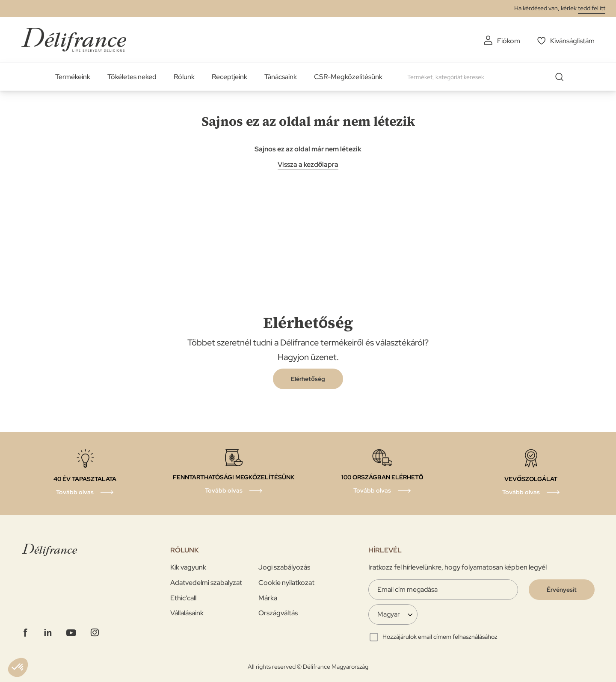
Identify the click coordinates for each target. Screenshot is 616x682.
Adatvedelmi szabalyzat (206, 583)
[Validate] (562, 590)
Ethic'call (183, 598)
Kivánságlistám (572, 41)
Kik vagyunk (188, 567)
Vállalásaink (187, 613)
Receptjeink (230, 77)
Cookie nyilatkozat (286, 583)
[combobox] (489, 77)
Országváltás (278, 613)
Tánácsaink (281, 77)
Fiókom (509, 41)
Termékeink (73, 77)
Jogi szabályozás (284, 567)
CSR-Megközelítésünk (348, 77)
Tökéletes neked (132, 77)
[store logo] (74, 40)
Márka (268, 598)
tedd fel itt (592, 8)
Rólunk (184, 77)
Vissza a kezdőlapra (308, 164)
